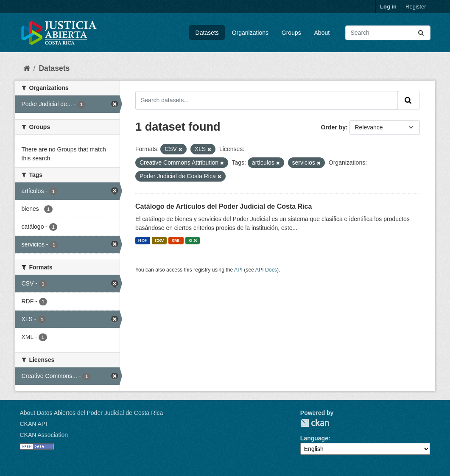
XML (176, 241)
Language (314, 438)
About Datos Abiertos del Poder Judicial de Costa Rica (92, 413)
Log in (388, 7)
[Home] (27, 68)
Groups (291, 33)
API (238, 270)
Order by (333, 127)
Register (416, 7)
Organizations (250, 33)
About (322, 33)
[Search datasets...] (388, 33)
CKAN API (34, 424)
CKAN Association (44, 435)
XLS (193, 241)
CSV (159, 241)
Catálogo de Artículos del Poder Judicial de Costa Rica (224, 206)
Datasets (207, 33)
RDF (143, 241)
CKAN (315, 423)
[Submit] (422, 33)
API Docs (266, 270)
